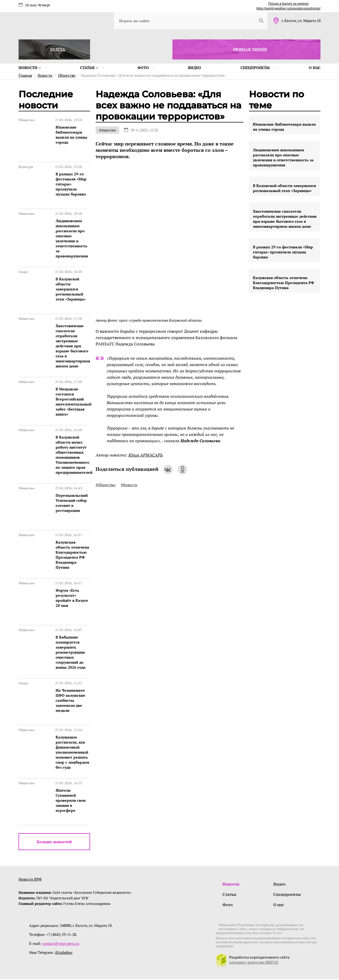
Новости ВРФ (30, 879)
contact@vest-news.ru (61, 944)
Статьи (89, 68)
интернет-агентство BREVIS (254, 963)
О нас (315, 68)
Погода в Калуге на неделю (288, 4)
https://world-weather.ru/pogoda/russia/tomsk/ (288, 8)
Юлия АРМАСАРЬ (146, 455)
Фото (143, 68)
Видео (195, 68)
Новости (30, 68)
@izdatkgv (64, 953)
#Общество (105, 485)
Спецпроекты (255, 68)
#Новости (129, 485)
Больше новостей (54, 842)
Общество (107, 130)
